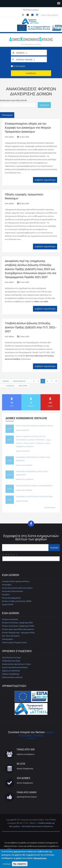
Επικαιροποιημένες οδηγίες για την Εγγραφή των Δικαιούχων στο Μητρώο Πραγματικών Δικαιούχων (28, 128)
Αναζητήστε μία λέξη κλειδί (13, 100)
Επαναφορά (7, 115)
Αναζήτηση (31, 73)
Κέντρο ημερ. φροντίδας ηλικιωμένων (18, 629)
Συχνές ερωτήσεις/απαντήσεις (15, 667)
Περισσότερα (40, 858)
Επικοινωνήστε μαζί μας (12, 677)
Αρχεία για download (11, 671)
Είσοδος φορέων (32, 10)
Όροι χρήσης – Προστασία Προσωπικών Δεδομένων (31, 826)
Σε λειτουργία (19, 66)
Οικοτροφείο (8, 639)
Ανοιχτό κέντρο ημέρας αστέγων (16, 581)
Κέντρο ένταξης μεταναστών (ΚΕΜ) (17, 601)
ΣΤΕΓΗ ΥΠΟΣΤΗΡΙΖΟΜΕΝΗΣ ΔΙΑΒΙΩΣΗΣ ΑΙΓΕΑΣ (35, 426)
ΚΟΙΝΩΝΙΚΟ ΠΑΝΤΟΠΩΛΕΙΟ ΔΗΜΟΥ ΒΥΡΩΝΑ (34, 496)
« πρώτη (5, 381)
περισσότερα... (50, 507)
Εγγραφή (54, 547)
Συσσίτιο (6, 594)
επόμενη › (11, 386)
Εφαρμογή (44, 105)
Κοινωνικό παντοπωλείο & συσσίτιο (17, 588)
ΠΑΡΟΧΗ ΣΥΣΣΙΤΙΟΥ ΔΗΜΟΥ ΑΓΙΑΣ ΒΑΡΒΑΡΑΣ (34, 486)
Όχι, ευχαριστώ (20, 864)
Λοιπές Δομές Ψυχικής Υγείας (14, 642)
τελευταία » (23, 386)
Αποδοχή (7, 864)
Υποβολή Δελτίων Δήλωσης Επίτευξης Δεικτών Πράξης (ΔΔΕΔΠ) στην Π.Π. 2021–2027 (31, 327)
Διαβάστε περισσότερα (45, 180)
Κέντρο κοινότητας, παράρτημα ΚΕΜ (17, 623)
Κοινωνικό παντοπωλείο (13, 591)
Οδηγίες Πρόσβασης (11, 674)
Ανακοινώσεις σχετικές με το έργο (16, 664)
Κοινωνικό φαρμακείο (11, 598)
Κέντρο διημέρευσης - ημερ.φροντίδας (18, 632)
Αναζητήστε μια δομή (11, 661)
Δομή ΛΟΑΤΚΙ (8, 604)
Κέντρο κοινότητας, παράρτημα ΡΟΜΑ (18, 626)
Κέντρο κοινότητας (10, 619)
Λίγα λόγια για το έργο (11, 657)
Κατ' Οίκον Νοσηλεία (11, 636)
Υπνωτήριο (7, 585)
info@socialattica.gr (46, 823)
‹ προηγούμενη (19, 381)
